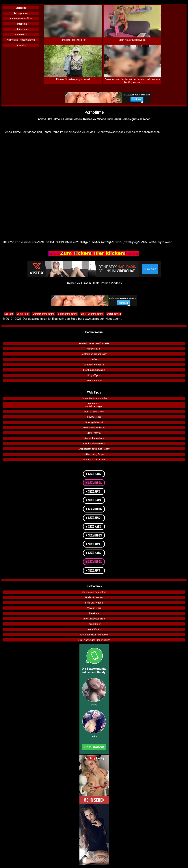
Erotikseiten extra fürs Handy (94, 449)
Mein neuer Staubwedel (132, 40)
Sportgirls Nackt (94, 422)
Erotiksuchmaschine (94, 370)
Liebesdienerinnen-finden (94, 398)
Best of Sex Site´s (94, 412)
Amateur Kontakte (94, 365)
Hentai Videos (94, 381)
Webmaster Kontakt (94, 460)
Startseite (21, 8)
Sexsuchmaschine (94, 438)
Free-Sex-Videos (94, 603)
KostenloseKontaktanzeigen (94, 405)
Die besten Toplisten (94, 428)
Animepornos (21, 13)
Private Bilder (94, 417)
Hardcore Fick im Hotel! (73, 40)
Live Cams (94, 359)
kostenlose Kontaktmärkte (94, 635)
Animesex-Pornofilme (21, 18)
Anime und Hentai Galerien (21, 40)
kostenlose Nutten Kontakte (94, 343)
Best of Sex (23, 314)
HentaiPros (21, 34)
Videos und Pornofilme (94, 592)
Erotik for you (94, 433)
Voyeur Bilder (94, 608)
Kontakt (9, 314)
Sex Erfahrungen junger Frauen (94, 640)
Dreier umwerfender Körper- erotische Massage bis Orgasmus (132, 81)
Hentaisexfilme (21, 29)
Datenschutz (114, 314)
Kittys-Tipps (94, 375)
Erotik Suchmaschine (92, 314)
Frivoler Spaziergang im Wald (73, 79)
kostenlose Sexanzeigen (94, 354)
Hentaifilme (21, 24)
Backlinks (21, 45)
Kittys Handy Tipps (94, 454)
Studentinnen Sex (94, 597)
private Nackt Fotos (94, 619)
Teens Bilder (94, 624)
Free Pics (94, 613)
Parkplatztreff (94, 349)
